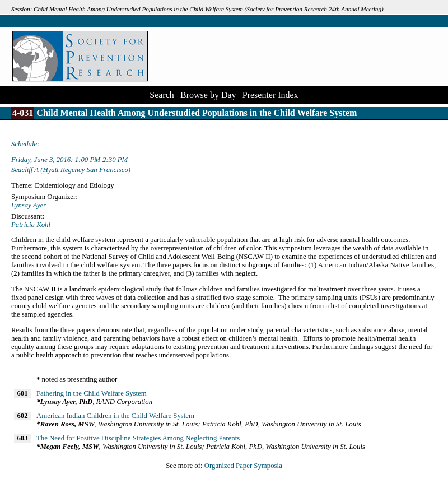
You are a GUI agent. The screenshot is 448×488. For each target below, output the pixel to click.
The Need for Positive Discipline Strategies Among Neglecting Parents (138, 438)
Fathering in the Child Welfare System (92, 393)
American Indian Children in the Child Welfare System (115, 416)
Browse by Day (208, 95)
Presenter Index (270, 95)
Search (162, 95)
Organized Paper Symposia (243, 466)
